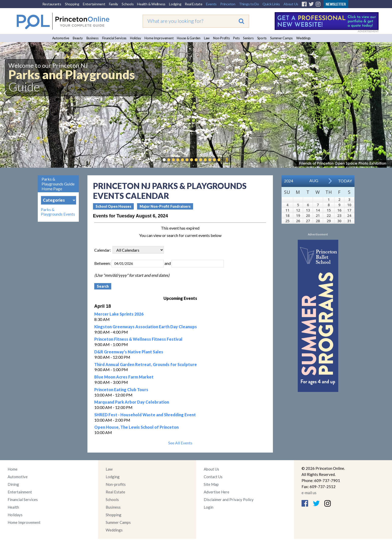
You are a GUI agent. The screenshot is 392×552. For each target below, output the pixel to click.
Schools (128, 4)
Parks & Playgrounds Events (58, 212)
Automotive (61, 38)
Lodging (175, 4)
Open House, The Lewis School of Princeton (136, 427)
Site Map (211, 484)
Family (114, 4)
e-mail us (309, 493)
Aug (314, 180)
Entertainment (94, 4)
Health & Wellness (151, 4)
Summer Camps (281, 38)
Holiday (135, 38)
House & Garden (189, 38)
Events (211, 4)
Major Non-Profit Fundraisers (165, 206)
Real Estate (193, 4)
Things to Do (249, 4)
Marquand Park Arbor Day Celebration (132, 402)
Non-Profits (221, 38)
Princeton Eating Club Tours (121, 390)
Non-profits (116, 484)
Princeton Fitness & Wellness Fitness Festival (138, 339)
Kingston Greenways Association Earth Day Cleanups (146, 327)
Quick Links (271, 4)
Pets (236, 38)
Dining (13, 484)
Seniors (248, 38)
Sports (262, 38)
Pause (227, 160)
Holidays (15, 515)
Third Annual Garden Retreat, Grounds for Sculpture (146, 364)
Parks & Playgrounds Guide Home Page (58, 184)
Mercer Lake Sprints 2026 (119, 314)
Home (13, 469)
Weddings (303, 38)
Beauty (78, 38)
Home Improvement (159, 38)
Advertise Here (217, 492)
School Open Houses (113, 206)
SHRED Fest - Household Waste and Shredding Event (145, 415)
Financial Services (114, 38)
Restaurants (52, 4)
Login (209, 507)
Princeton (228, 4)
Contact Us (213, 477)
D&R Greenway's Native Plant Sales (129, 352)
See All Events (180, 443)
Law (207, 38)
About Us (291, 4)
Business (92, 38)
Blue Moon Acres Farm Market (124, 377)
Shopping (72, 4)
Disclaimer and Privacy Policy (229, 499)
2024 (289, 181)
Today (345, 181)
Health (13, 507)
